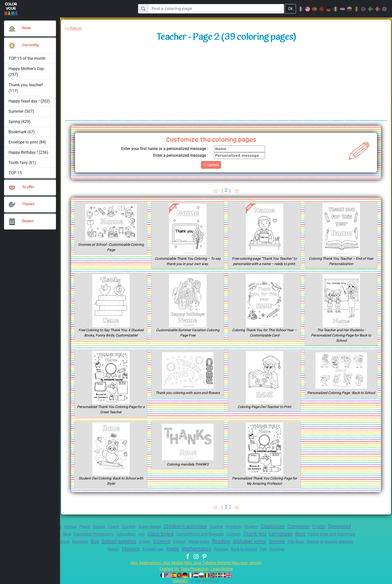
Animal (74, 527)
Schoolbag (161, 534)
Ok (290, 9)
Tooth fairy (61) (22, 163)
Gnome (347, 541)
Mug (97, 534)
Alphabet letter (318, 541)
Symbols (251, 527)
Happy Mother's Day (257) (26, 72)
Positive (258, 549)
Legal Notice (224, 569)
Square (105, 527)
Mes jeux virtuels (250, 563)
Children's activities (198, 526)
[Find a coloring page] (216, 9)
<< (215, 190)
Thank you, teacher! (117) (26, 88)
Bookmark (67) (22, 132)
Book (85, 534)
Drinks (205, 542)
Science (223, 541)
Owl (304, 549)
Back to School (283, 549)
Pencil (89, 527)
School (242, 542)
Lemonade (327, 534)
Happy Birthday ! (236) (28, 152)
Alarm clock (112, 542)
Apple (207, 549)
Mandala (134, 542)
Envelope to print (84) (28, 142)
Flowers (162, 549)
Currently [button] (30, 45)
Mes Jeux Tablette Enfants (208, 563)
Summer (319, 549)
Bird (94, 542)
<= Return (74, 28)
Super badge (159, 527)
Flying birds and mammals (62, 542)
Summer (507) (21, 111)
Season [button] (28, 221)
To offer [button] (28, 187)
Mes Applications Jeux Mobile (154, 563)
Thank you (300, 534)
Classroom (292, 526)
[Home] (12, 28)
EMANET (180, 581)
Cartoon (277, 534)
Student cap (186, 549)
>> (238, 190)
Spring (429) (19, 122)
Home (27, 28)
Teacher (232, 527)
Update (211, 165)
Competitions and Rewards (240, 534)
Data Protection (195, 569)
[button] (12, 45)
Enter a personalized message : (178, 155)
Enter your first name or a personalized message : (160, 149)
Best (348, 534)
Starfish (137, 527)
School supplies (177, 541)
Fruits (342, 526)
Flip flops (74, 549)
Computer (320, 526)
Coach (121, 527)
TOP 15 (15, 173)
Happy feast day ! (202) (29, 101)
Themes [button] (28, 204)
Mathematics (232, 549)
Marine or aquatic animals (111, 549)
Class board (197, 534)
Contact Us (166, 569)
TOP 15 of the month (27, 58)
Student (269, 527)
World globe (263, 542)
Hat (177, 534)
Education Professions (126, 534)
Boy (150, 541)
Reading (288, 541)
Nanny (144, 549)
